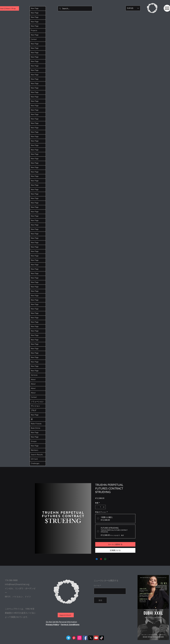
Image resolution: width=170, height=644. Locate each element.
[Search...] (75, 9)
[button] (133, 8)
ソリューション (37, 402)
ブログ (34, 411)
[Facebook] (85, 638)
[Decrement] (97, 507)
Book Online (36, 428)
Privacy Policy (52, 625)
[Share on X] (110, 559)
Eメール (97, 586)
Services (34, 375)
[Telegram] (68, 638)
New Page (35, 8)
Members (35, 450)
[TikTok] (102, 638)
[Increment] (104, 507)
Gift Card (34, 459)
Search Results (37, 455)
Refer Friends (36, 424)
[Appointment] (66, 615)
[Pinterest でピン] (101, 559)
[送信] (100, 600)
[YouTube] (96, 638)
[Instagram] (79, 638)
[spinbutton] (100, 507)
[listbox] (133, 8)
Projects (34, 31)
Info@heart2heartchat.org (17, 584)
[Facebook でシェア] (97, 559)
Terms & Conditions (70, 625)
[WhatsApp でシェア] (105, 559)
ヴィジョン (35, 406)
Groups (34, 441)
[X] (91, 638)
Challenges (35, 464)
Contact (34, 39)
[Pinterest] (74, 638)
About (33, 380)
